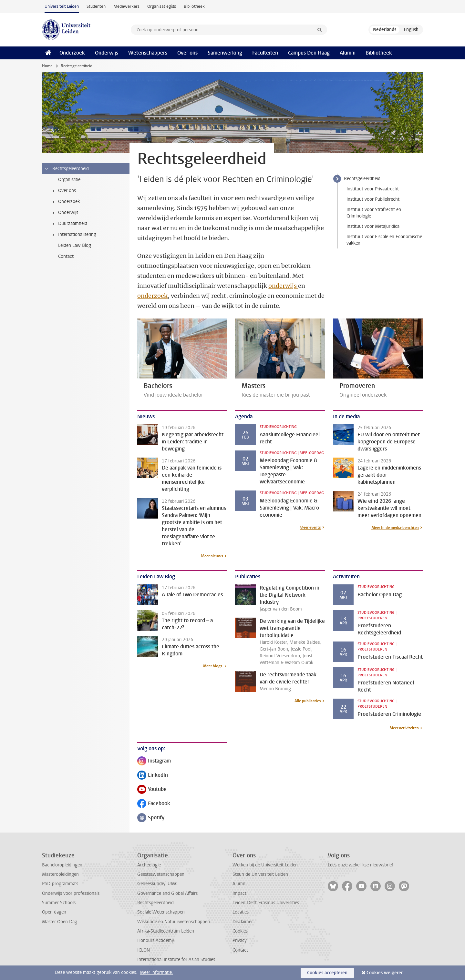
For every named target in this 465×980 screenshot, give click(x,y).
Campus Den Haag (309, 53)
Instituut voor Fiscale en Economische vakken (384, 240)
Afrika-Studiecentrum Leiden (166, 931)
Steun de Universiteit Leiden (260, 874)
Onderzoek (72, 53)
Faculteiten (265, 53)
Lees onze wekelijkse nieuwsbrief (361, 865)
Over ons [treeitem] (63, 191)
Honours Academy (156, 940)
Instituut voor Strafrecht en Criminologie (374, 213)
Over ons (187, 53)
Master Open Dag (60, 922)
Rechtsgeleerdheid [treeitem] (67, 169)
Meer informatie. (156, 972)
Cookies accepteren (327, 973)
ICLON (144, 950)
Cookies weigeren (385, 973)
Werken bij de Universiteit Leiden (265, 865)
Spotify (151, 818)
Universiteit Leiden (62, 6)
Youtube (152, 790)
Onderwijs (107, 53)
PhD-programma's (60, 884)
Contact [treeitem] (66, 256)
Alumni (348, 53)
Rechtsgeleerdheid (362, 179)
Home (47, 66)
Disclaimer (243, 922)
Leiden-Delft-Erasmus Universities (266, 903)
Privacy (240, 940)
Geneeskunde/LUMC (157, 884)
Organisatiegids (162, 6)
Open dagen (54, 912)
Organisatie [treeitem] (69, 180)
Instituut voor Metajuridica (373, 226)
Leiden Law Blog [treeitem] (75, 245)
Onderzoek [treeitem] (65, 202)
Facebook (154, 804)
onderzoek (152, 296)
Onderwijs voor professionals (71, 893)
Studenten (96, 6)
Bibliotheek (194, 6)
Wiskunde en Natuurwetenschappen (174, 922)
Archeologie (149, 865)
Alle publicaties (308, 701)
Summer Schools (59, 903)
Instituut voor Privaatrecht (373, 189)
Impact (239, 893)
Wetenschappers (148, 53)
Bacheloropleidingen (62, 865)
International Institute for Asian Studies (176, 960)
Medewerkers (126, 6)
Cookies (240, 931)
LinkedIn (153, 776)
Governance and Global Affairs (167, 893)
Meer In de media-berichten (395, 528)
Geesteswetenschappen (161, 874)
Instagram (154, 761)
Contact (240, 950)
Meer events (310, 527)
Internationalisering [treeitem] (73, 235)
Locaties (241, 912)
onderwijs (283, 286)
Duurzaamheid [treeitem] (69, 224)
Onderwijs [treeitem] (64, 213)
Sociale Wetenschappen (161, 912)
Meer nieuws (212, 556)
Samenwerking (225, 53)
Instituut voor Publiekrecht (373, 199)
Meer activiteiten (404, 728)
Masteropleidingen (60, 874)
